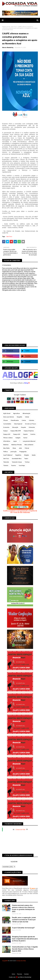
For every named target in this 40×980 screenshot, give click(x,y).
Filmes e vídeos (8, 438)
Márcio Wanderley (25, 977)
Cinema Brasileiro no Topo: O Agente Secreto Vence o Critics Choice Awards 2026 (25, 949)
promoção (14, 452)
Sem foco (14, 27)
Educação (15, 427)
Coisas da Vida (20, 829)
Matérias (6, 445)
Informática (7, 441)
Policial (27, 448)
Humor (25, 438)
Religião (27, 455)
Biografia (19, 417)
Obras (14, 448)
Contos (24, 420)
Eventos (33, 434)
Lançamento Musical (29, 441)
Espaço (5, 431)
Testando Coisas (17, 462)
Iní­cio (13, 974)
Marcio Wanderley (8, 48)
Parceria (20, 974)
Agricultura (16, 413)
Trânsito (6, 466)
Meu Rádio (6, 448)
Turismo (13, 466)
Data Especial (18, 424)
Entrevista (32, 427)
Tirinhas (27, 462)
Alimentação (26, 413)
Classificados (15, 420)
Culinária (31, 420)
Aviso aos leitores (9, 417)
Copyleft (5, 961)
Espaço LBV (17, 434)
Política (5, 452)
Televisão (6, 462)
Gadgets (18, 438)
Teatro (26, 459)
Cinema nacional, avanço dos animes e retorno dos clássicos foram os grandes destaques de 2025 (23, 908)
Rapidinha (18, 455)
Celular (27, 417)
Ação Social (7, 413)
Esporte (25, 434)
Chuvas (6, 420)
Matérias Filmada (17, 445)
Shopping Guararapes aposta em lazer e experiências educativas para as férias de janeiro (25, 939)
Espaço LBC (7, 434)
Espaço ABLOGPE (16, 431)
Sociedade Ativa (17, 459)
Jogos (15, 441)
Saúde (34, 455)
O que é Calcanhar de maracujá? (23, 928)
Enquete (23, 427)
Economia (6, 427)
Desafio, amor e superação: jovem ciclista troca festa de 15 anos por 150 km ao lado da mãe (24, 920)
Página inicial (6, 27)
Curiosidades (7, 424)
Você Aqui (22, 466)
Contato (26, 974)
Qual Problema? (8, 455)
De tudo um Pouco (31, 424)
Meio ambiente (29, 445)
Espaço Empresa (29, 431)
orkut (20, 448)
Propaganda (23, 452)
